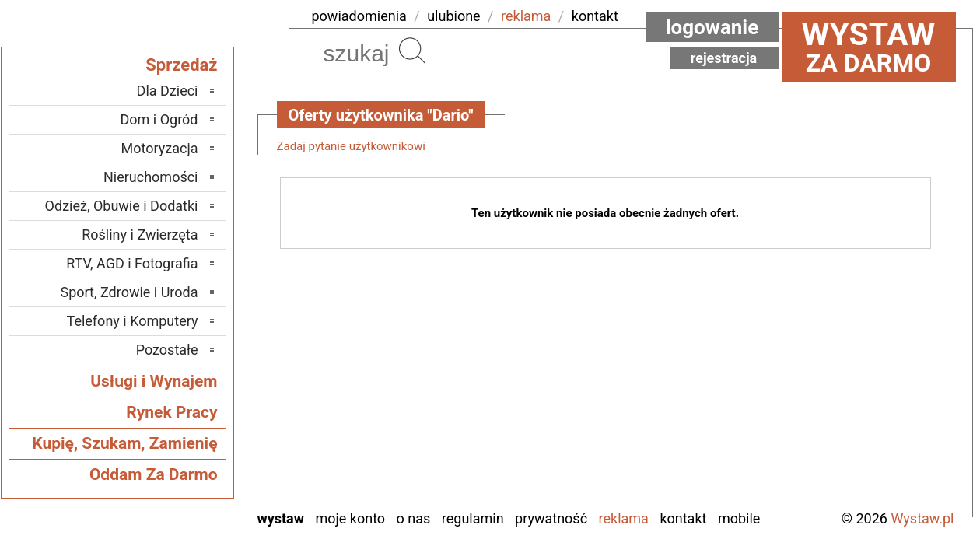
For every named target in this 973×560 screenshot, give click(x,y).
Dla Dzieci (168, 91)
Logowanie (712, 27)
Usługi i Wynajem (154, 381)
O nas (414, 518)
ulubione (453, 16)
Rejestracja (724, 58)
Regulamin (473, 518)
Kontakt (683, 518)
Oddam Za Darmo (154, 474)
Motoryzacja (160, 148)
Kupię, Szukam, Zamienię (124, 443)
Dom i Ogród (159, 119)
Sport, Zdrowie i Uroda (129, 292)
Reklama (624, 518)
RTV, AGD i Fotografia (132, 263)
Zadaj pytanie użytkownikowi (351, 146)
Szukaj (412, 51)
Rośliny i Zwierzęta (140, 234)
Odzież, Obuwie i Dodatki (122, 206)
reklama (526, 16)
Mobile (739, 518)
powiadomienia (359, 16)
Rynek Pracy (171, 412)
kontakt (595, 16)
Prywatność (551, 518)
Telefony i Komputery (133, 321)
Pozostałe (167, 350)
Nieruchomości (151, 177)
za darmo (869, 47)
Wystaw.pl (922, 518)
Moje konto (350, 518)
